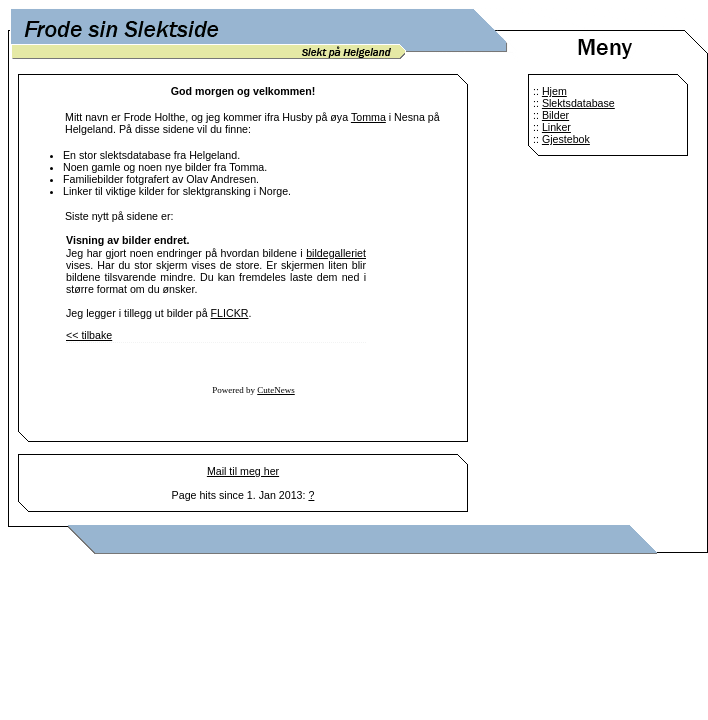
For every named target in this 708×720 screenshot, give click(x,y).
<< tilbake (89, 335)
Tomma (368, 117)
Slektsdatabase (578, 103)
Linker (556, 127)
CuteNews (276, 390)
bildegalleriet (336, 253)
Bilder (555, 115)
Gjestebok (566, 139)
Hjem (554, 91)
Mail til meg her (243, 471)
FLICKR (230, 313)
